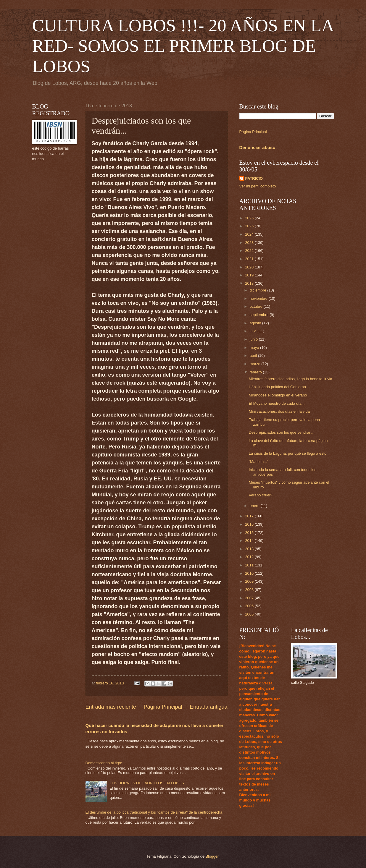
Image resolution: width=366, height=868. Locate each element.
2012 (250, 557)
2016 (250, 524)
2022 (250, 251)
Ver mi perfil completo (258, 186)
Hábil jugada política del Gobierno (277, 387)
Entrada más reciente (111, 707)
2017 (250, 516)
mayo (255, 348)
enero (255, 506)
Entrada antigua (208, 707)
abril (254, 356)
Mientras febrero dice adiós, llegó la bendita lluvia (291, 379)
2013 (250, 549)
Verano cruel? (261, 495)
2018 (250, 283)
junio (254, 339)
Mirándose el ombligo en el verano (278, 395)
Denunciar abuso (257, 147)
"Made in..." (259, 462)
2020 (250, 267)
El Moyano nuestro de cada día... (277, 403)
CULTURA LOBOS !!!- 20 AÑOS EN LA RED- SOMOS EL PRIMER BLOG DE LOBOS (183, 46)
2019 (250, 275)
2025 (250, 226)
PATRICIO (254, 178)
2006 (250, 606)
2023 (250, 243)
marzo (255, 364)
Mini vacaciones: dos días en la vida (279, 411)
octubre (257, 306)
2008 (250, 590)
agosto (256, 323)
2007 (250, 598)
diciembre (258, 290)
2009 (250, 581)
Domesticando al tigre (104, 763)
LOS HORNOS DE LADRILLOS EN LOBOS (147, 783)
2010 (250, 573)
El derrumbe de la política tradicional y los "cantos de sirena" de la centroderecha (154, 812)
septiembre (260, 315)
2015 (250, 533)
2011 (250, 565)
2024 (250, 234)
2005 (250, 614)
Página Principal (163, 707)
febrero (256, 372)
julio (254, 331)
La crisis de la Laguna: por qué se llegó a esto (288, 453)
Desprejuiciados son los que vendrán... (282, 432)
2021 (250, 259)
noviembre (259, 298)
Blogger (212, 856)
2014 (250, 541)
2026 (250, 218)
